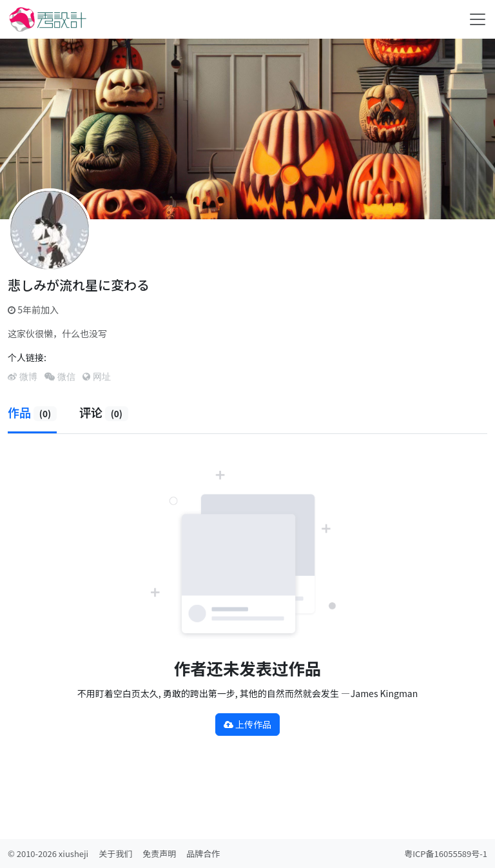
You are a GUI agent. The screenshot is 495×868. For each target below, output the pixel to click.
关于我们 (115, 853)
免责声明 (159, 853)
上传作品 (247, 724)
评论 (104, 412)
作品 (32, 412)
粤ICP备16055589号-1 (446, 853)
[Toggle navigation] (478, 19)
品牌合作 (203, 853)
